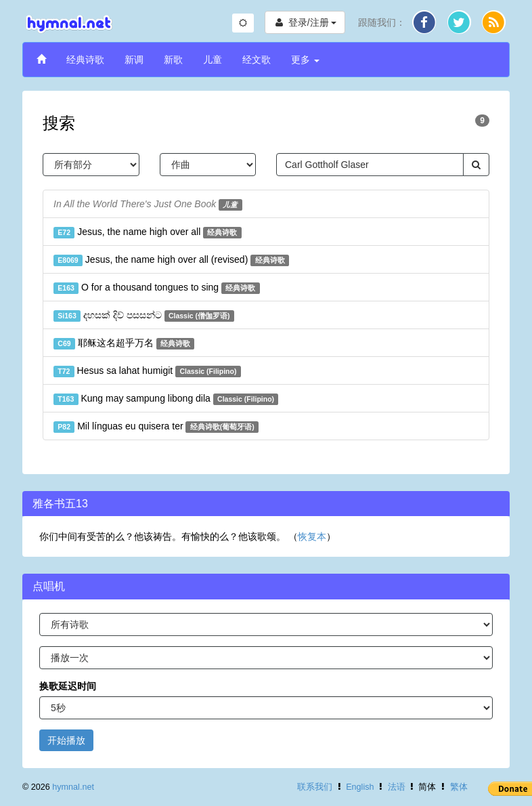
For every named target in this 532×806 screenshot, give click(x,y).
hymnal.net (73, 787)
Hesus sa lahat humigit (147, 371)
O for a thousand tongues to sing (157, 288)
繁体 (459, 787)
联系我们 (315, 787)
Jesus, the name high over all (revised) (171, 260)
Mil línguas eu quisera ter (156, 427)
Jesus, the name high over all (148, 232)
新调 (134, 60)
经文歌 (257, 60)
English (360, 787)
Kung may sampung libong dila (166, 399)
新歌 (173, 60)
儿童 (213, 60)
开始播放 (66, 740)
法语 (397, 787)
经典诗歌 (85, 60)
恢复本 (312, 536)
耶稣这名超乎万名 (124, 343)
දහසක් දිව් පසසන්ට (144, 316)
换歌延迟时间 (68, 686)
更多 (305, 60)
